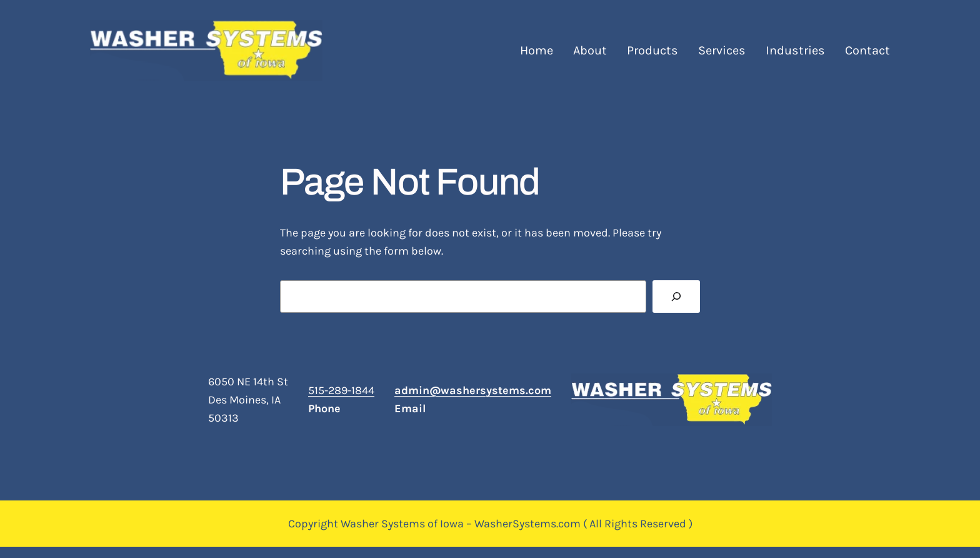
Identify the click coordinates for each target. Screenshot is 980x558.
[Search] (676, 297)
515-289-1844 (341, 390)
